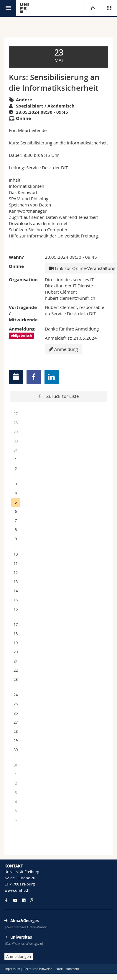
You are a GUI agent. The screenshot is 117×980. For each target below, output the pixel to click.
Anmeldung (63, 349)
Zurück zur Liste (62, 396)
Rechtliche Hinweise (38, 969)
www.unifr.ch (17, 890)
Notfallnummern (67, 969)
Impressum (12, 969)
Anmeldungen (19, 956)
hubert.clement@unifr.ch (70, 298)
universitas (21, 937)
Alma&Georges (24, 921)
